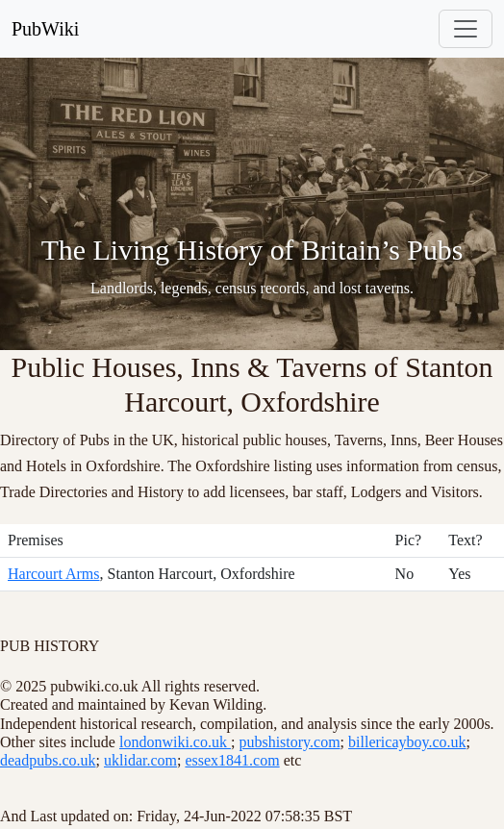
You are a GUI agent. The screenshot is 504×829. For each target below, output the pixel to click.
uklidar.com (140, 760)
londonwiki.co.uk (175, 742)
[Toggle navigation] (466, 29)
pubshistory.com (289, 742)
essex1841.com (232, 760)
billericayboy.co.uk (407, 742)
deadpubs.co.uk (48, 760)
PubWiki (45, 29)
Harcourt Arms (54, 574)
